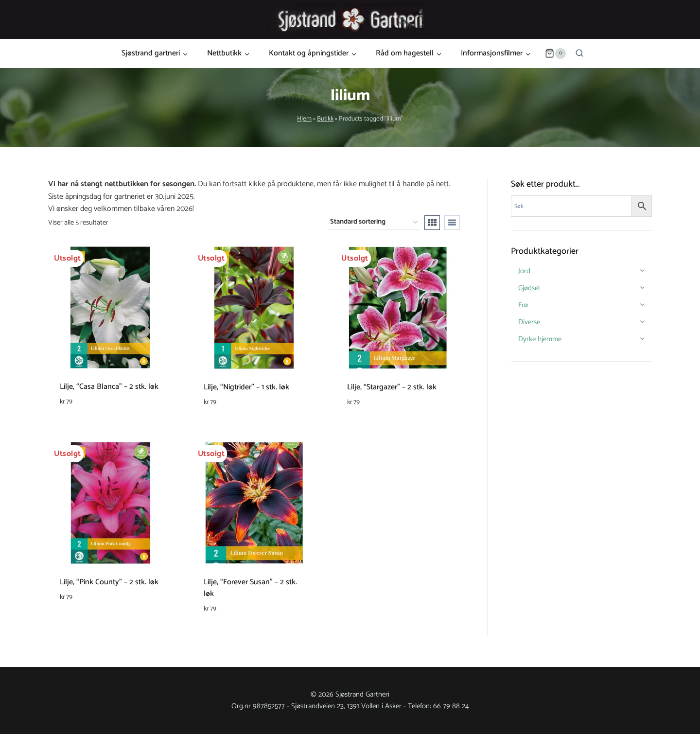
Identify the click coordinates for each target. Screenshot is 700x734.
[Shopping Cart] (555, 53)
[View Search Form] (579, 53)
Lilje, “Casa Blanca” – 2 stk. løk (109, 387)
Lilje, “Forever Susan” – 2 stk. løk (250, 588)
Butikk (325, 119)
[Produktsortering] (374, 222)
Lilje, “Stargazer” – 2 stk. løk (392, 387)
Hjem (304, 119)
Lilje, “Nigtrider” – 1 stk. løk (246, 387)
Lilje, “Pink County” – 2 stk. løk (109, 582)
